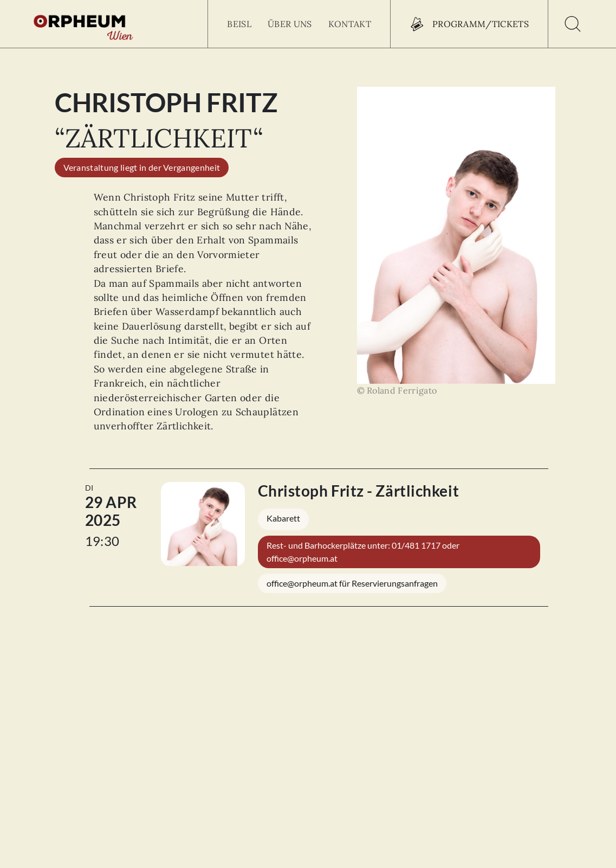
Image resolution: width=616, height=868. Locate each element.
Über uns (290, 24)
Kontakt (350, 24)
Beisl (239, 24)
